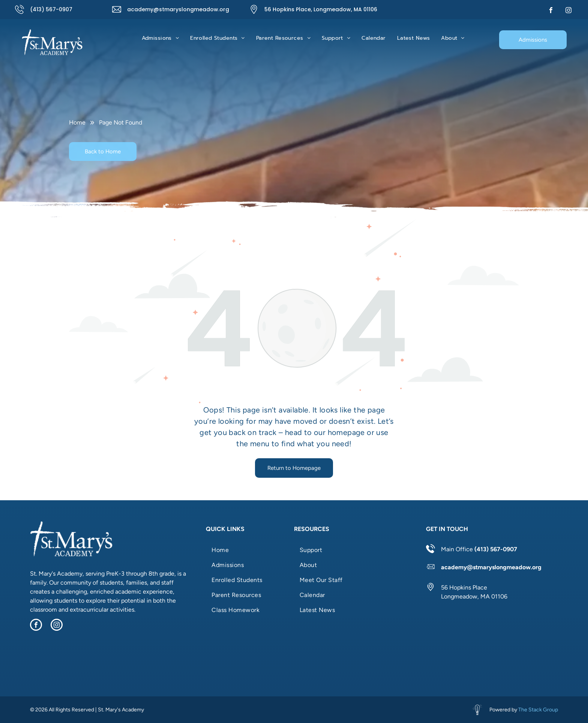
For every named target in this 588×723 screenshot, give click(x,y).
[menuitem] (160, 38)
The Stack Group (538, 710)
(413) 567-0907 (51, 9)
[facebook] (551, 11)
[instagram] (568, 11)
